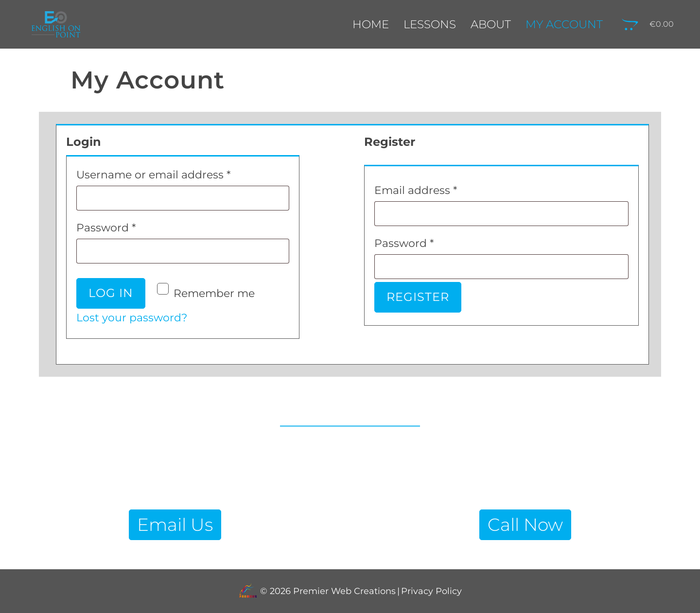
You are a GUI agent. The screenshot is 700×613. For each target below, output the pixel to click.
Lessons (430, 24)
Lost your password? (132, 318)
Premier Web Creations (343, 591)
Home (371, 24)
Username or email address (178, 173)
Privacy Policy (431, 591)
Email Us (175, 525)
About (491, 24)
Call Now (525, 525)
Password (131, 226)
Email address (440, 188)
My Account (564, 24)
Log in (111, 293)
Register (418, 297)
